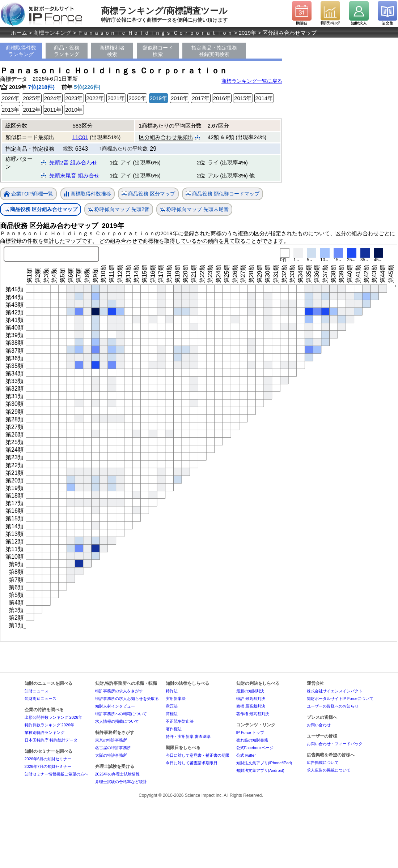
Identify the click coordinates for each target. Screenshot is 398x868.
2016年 (222, 98)
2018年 (179, 98)
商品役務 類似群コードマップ (223, 194)
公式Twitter (246, 755)
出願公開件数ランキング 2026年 (54, 717)
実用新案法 (176, 699)
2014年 (264, 98)
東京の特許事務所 (111, 740)
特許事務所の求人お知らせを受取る (127, 699)
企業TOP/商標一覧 (28, 194)
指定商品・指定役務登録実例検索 (214, 51)
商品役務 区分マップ (148, 194)
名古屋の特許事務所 (113, 748)
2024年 (53, 98)
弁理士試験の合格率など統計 (121, 782)
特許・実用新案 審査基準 (188, 736)
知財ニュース (37, 691)
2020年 (137, 98)
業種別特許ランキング (45, 732)
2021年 (116, 98)
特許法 (172, 691)
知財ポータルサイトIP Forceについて (340, 699)
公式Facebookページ (255, 748)
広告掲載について (323, 762)
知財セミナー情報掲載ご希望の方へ (56, 774)
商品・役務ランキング (67, 51)
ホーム (19, 33)
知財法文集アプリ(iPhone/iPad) (264, 763)
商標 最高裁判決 (251, 706)
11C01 (80, 137)
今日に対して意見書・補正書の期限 (198, 755)
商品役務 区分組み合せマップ (41, 209)
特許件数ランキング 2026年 (50, 725)
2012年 (31, 110)
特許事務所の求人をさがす (119, 691)
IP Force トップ (250, 732)
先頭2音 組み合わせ (73, 162)
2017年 (200, 98)
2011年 (53, 110)
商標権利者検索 (112, 51)
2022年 (95, 98)
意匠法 (172, 706)
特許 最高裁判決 (251, 699)
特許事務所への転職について (121, 714)
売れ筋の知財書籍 (252, 740)
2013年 (10, 110)
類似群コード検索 (158, 51)
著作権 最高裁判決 (253, 714)
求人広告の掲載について (329, 770)
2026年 (10, 98)
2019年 (247, 33)
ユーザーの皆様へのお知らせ (333, 706)
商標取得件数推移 (88, 194)
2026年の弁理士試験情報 (117, 774)
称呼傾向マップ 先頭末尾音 (194, 209)
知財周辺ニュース (41, 699)
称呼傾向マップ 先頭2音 (119, 209)
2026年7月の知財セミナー (48, 766)
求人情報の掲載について (117, 721)
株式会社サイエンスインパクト (335, 691)
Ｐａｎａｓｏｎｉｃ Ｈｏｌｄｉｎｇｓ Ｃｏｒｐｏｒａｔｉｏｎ (155, 33)
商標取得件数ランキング (21, 51)
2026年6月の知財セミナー (48, 759)
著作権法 (174, 729)
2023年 (74, 98)
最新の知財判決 (250, 691)
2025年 (31, 98)
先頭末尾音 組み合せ (74, 175)
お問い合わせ (319, 725)
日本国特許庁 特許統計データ (51, 740)
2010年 (74, 110)
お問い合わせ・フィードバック (335, 744)
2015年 (243, 98)
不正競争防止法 (180, 721)
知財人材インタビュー (115, 706)
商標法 (172, 714)
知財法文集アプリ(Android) (260, 770)
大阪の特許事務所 (111, 755)
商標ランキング (52, 33)
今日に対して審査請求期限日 (192, 763)
